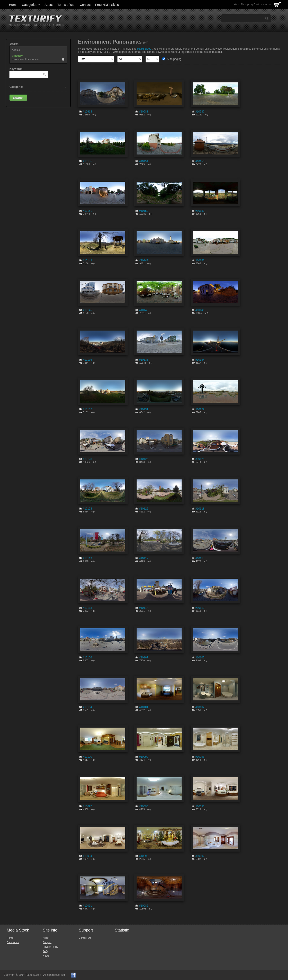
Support (47, 942)
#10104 (88, 707)
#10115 (200, 558)
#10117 (144, 558)
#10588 (144, 112)
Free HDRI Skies (107, 5)
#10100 (88, 757)
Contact (85, 5)
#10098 (200, 757)
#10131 (144, 409)
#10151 (88, 211)
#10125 (200, 459)
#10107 (144, 658)
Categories (31, 5)
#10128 (88, 459)
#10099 (144, 757)
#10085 (144, 906)
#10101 (144, 707)
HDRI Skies (145, 49)
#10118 (200, 509)
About (49, 5)
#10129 (200, 409)
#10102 (200, 707)
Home (13, 5)
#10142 (144, 310)
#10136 (88, 360)
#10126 (144, 459)
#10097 (88, 806)
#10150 (200, 211)
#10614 (88, 112)
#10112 (200, 608)
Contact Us (85, 938)
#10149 (88, 260)
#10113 (88, 608)
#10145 (88, 310)
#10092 (200, 856)
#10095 (200, 806)
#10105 (200, 658)
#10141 (200, 310)
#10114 (144, 608)
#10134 (200, 360)
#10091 (88, 906)
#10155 (88, 161)
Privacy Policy (50, 947)
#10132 (88, 409)
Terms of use (66, 5)
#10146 (200, 260)
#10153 (200, 161)
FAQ (45, 951)
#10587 (200, 112)
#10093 (144, 856)
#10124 (88, 509)
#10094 (88, 856)
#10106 (88, 658)
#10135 (144, 360)
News (46, 956)
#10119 (88, 558)
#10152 (144, 211)
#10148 (144, 260)
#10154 (144, 161)
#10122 (144, 509)
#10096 (144, 806)
